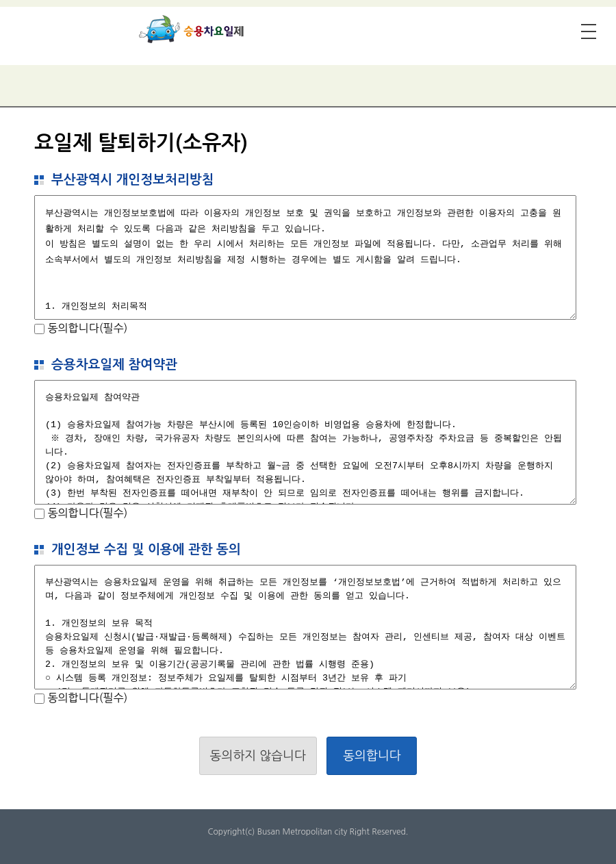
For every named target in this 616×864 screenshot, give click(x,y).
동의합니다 (372, 756)
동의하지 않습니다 (258, 756)
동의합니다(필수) (86, 328)
